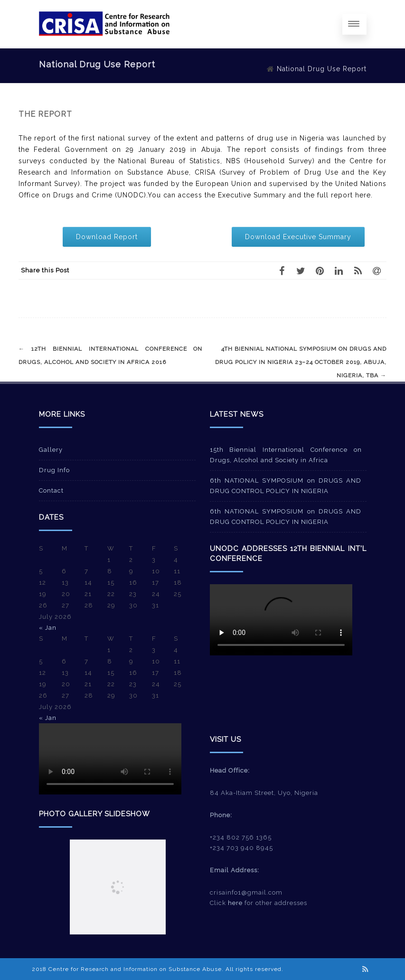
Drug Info (54, 470)
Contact (51, 490)
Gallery (51, 450)
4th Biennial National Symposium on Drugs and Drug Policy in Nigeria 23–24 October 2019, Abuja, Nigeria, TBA (301, 362)
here (235, 903)
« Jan (48, 628)
